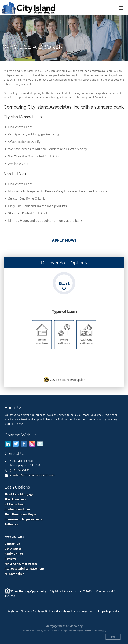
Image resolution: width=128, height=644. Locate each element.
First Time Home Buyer (21, 514)
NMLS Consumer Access (21, 564)
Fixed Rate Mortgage (19, 494)
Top (113, 637)
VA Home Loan (15, 504)
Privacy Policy (14, 574)
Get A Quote (13, 549)
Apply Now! (64, 240)
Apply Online (14, 554)
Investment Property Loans (24, 519)
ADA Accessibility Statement (24, 569)
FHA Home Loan (15, 499)
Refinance (12, 524)
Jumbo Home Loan (17, 509)
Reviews (10, 559)
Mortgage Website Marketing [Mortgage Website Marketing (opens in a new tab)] (64, 626)
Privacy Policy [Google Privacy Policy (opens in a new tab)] (74, 631)
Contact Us (12, 544)
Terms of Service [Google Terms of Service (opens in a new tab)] (93, 631)
